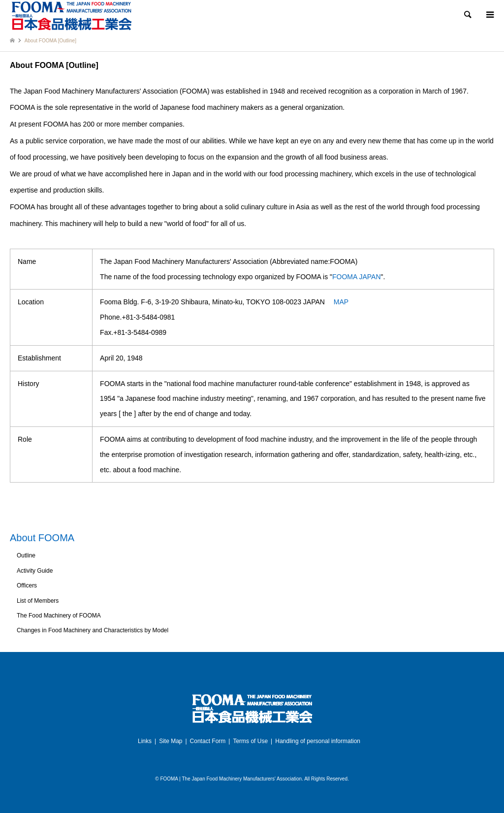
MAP (341, 302)
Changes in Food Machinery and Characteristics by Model (93, 630)
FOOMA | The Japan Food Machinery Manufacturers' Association (231, 779)
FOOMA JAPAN (357, 277)
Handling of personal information (318, 741)
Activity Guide (35, 571)
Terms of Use (250, 741)
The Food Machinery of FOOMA (59, 616)
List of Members (38, 601)
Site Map (171, 741)
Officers (27, 585)
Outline (26, 555)
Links (145, 741)
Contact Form (208, 741)
